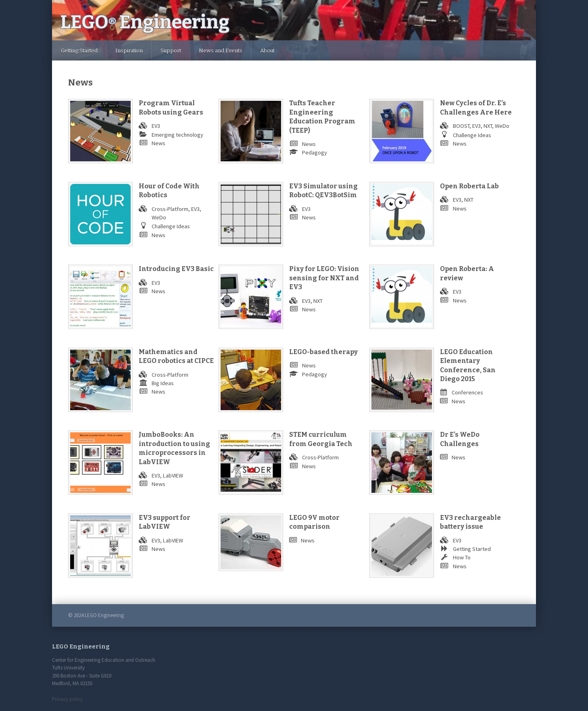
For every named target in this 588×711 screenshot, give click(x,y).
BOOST (461, 126)
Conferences (467, 392)
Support (171, 51)
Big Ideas (163, 383)
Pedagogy (315, 152)
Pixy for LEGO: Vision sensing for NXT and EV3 (324, 278)
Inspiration (129, 51)
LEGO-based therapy (323, 352)
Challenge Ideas (472, 135)
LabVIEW (173, 475)
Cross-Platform (170, 209)
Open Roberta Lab (469, 186)
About (267, 51)
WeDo (502, 126)
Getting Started (79, 51)
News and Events (221, 51)
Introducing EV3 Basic (176, 269)
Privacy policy (67, 699)
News (158, 143)
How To (462, 557)
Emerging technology (177, 135)
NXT (488, 126)
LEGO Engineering (145, 22)
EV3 (156, 126)
